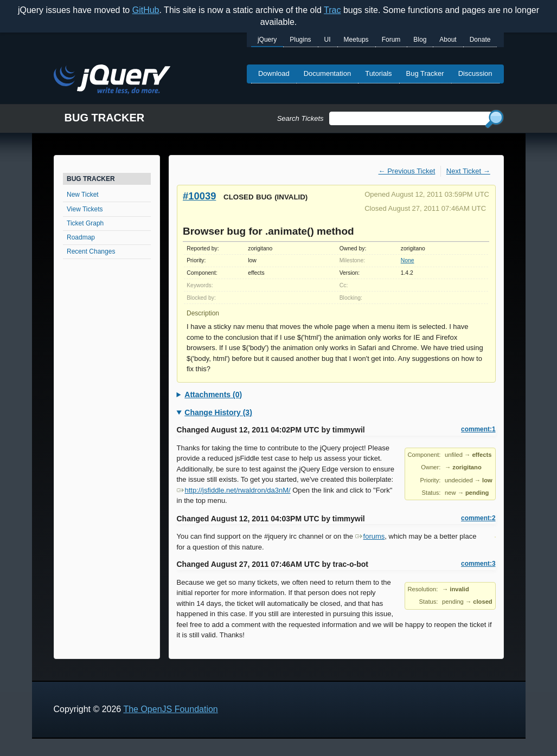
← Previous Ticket (407, 171)
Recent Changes (91, 251)
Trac (332, 10)
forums (370, 536)
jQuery (267, 40)
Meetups (356, 40)
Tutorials (378, 73)
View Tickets (85, 209)
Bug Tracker (425, 73)
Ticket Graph (85, 223)
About (448, 40)
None (408, 260)
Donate (480, 40)
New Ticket (83, 195)
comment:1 (478, 429)
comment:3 (478, 564)
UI (328, 40)
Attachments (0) (213, 395)
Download (274, 73)
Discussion (475, 73)
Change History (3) (218, 412)
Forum (391, 40)
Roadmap (81, 237)
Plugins (300, 40)
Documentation (327, 73)
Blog (420, 40)
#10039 (199, 196)
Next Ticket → (468, 171)
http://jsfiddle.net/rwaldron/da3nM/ (234, 490)
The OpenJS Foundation (170, 709)
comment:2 (478, 518)
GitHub (146, 10)
